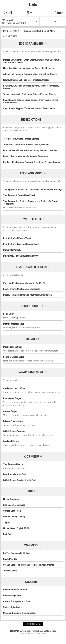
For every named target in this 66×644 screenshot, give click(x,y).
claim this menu (33, 624)
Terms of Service (27, 633)
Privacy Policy (40, 633)
